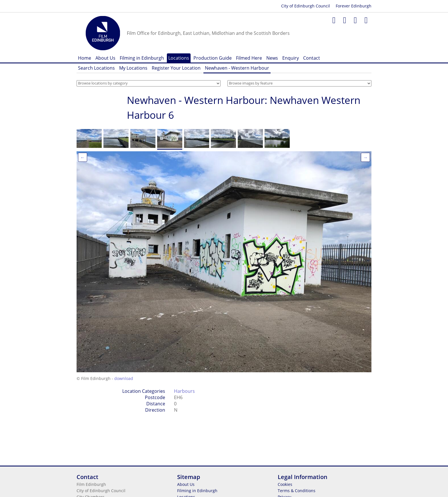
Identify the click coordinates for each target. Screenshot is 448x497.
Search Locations (96, 68)
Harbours (184, 391)
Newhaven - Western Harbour (237, 68)
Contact (312, 58)
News (272, 58)
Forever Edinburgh (354, 6)
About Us (105, 58)
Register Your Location (176, 68)
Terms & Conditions (297, 491)
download (124, 378)
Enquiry (291, 58)
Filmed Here (249, 58)
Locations (179, 58)
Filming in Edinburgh (142, 58)
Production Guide (213, 58)
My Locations (133, 68)
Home (85, 58)
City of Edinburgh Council (306, 6)
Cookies (285, 484)
